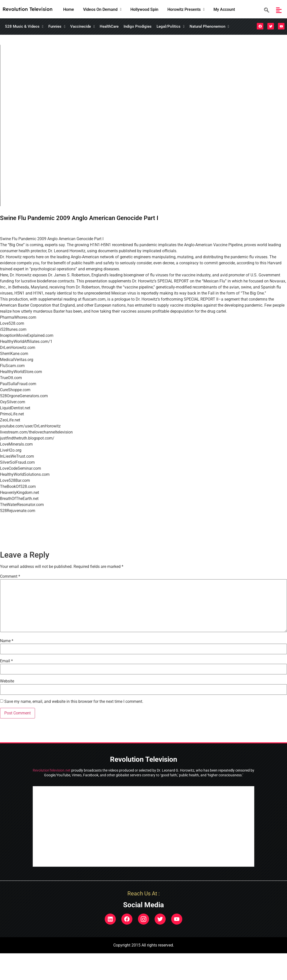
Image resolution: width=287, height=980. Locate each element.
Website (7, 681)
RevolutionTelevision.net (52, 770)
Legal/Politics (170, 26)
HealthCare (109, 26)
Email (6, 661)
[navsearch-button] (265, 10)
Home (69, 9)
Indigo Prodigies (138, 26)
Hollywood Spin (144, 9)
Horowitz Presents (186, 9)
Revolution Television (28, 9)
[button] (102, 10)
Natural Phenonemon (209, 26)
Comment (10, 576)
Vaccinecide (82, 26)
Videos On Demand (102, 9)
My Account (224, 9)
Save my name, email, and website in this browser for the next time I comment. (74, 702)
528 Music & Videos (24, 26)
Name (7, 641)
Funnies (57, 26)
